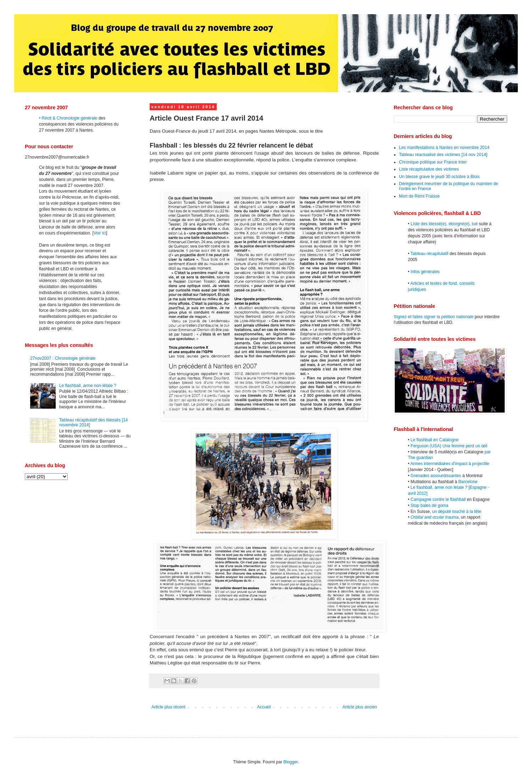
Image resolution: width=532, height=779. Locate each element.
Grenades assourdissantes (436, 476)
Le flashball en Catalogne (435, 440)
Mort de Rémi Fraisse (419, 196)
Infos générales (425, 272)
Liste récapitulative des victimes (429, 169)
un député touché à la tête (457, 512)
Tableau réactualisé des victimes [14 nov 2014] (443, 155)
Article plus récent (168, 707)
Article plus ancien (360, 707)
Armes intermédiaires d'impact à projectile (450, 464)
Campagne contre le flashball (438, 499)
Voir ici (100, 233)
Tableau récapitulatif (429, 254)
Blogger (291, 762)
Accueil (264, 707)
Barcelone (468, 482)
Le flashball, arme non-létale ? (88, 386)
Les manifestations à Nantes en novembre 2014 (444, 148)
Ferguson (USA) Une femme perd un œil (449, 446)
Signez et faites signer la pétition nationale (434, 317)
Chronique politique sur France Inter (433, 162)
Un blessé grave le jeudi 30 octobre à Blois (439, 177)
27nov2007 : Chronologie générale (63, 358)
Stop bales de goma (430, 505)
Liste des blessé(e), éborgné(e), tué (444, 224)
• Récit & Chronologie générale (68, 118)
